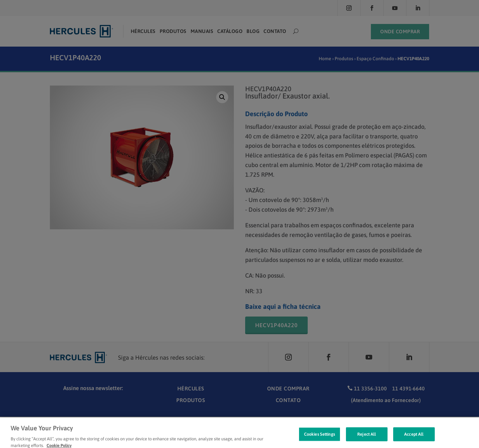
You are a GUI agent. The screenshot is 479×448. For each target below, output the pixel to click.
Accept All (414, 438)
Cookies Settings (319, 438)
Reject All (367, 438)
